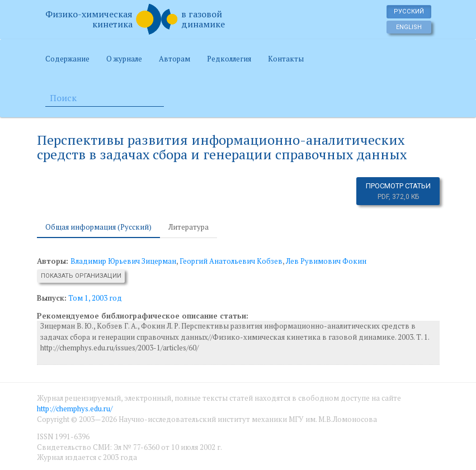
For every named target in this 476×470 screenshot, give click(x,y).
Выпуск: (52, 298)
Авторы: (54, 261)
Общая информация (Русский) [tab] (98, 227)
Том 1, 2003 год (95, 298)
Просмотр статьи (398, 191)
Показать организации (81, 276)
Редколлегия (229, 59)
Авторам (175, 59)
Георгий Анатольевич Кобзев (231, 261)
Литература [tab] (188, 227)
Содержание (67, 59)
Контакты (286, 59)
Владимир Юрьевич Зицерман (123, 261)
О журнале (124, 59)
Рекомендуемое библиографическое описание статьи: (143, 316)
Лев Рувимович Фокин (326, 261)
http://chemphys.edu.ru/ (75, 409)
